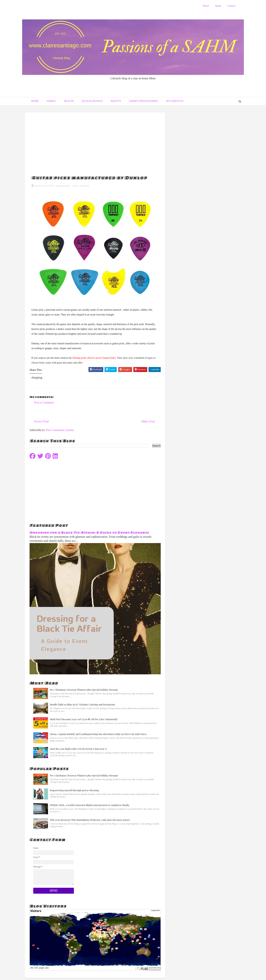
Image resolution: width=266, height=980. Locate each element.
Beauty (116, 101)
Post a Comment (44, 402)
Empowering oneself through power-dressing (74, 790)
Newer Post (41, 421)
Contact (231, 6)
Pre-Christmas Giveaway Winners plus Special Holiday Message (84, 690)
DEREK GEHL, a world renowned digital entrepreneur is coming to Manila (90, 805)
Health (69, 101)
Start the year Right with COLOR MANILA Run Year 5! (78, 749)
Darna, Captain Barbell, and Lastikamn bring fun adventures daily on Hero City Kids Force (98, 734)
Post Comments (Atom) (60, 430)
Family (51, 101)
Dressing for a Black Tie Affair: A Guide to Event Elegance (89, 532)
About (218, 6)
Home (206, 6)
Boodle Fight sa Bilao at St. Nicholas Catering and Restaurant (82, 704)
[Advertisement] (95, 140)
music (75, 186)
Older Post (148, 421)
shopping (84, 186)
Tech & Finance (92, 101)
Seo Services (175, 101)
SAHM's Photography (144, 101)
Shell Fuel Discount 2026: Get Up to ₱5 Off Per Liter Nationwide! (84, 719)
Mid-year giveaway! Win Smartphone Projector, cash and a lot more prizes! (90, 820)
